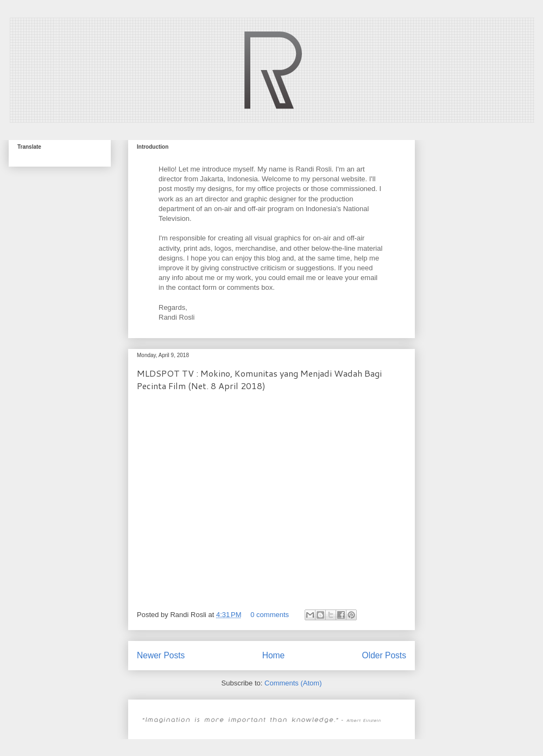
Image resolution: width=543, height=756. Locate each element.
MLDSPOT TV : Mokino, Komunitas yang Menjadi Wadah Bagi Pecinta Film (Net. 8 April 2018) (259, 379)
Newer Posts (161, 655)
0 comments (270, 615)
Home (274, 655)
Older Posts (384, 655)
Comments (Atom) (293, 683)
